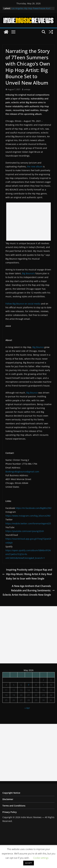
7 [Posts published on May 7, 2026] (29, 685)
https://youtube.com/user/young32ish (25, 531)
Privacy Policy (10, 812)
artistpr (27, 89)
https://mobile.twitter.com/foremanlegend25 (28, 523)
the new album (35, 167)
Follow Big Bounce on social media (23, 304)
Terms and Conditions (14, 806)
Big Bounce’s (28, 273)
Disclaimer (8, 799)
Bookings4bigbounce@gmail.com (22, 472)
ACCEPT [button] (29, 863)
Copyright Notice (11, 793)
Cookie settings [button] (41, 858)
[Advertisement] (28, 222)
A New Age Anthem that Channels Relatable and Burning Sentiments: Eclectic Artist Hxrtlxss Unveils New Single (29, 590)
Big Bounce (38, 347)
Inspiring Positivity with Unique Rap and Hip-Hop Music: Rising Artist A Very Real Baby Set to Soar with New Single (27, 574)
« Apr (27, 708)
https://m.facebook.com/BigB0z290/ (34, 508)
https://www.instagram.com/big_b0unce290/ (28, 516)
